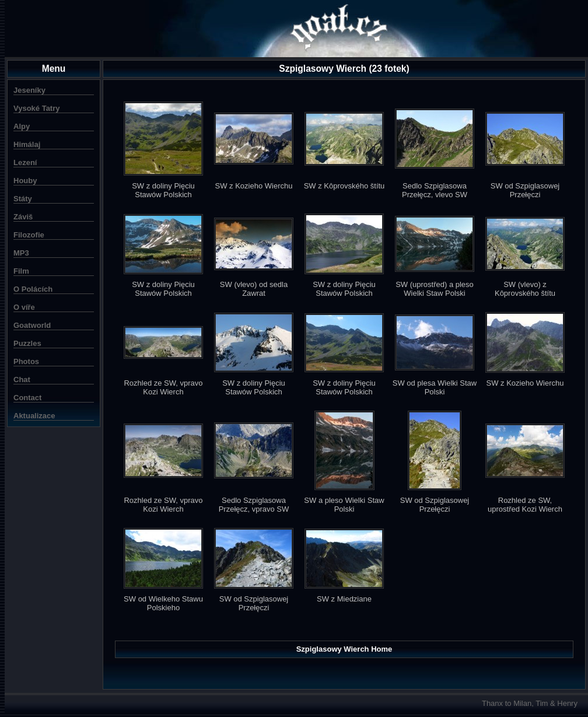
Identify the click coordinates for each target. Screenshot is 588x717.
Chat (22, 380)
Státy (23, 199)
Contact (27, 398)
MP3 (21, 253)
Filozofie (29, 235)
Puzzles (27, 343)
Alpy (22, 126)
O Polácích (33, 289)
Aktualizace (34, 416)
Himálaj (27, 144)
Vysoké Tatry (37, 108)
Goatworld (32, 325)
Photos (26, 361)
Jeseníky (29, 90)
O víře (24, 307)
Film (21, 271)
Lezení (25, 162)
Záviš (23, 217)
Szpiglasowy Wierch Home (344, 649)
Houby (25, 181)
